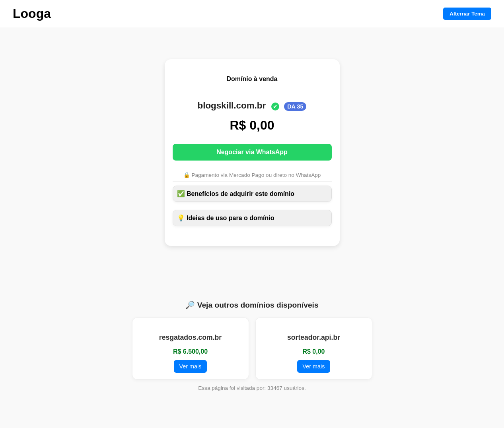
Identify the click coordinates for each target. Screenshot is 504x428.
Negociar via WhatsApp (252, 152)
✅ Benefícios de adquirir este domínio (236, 194)
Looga (32, 14)
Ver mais (191, 366)
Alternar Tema (467, 14)
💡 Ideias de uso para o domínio (226, 218)
